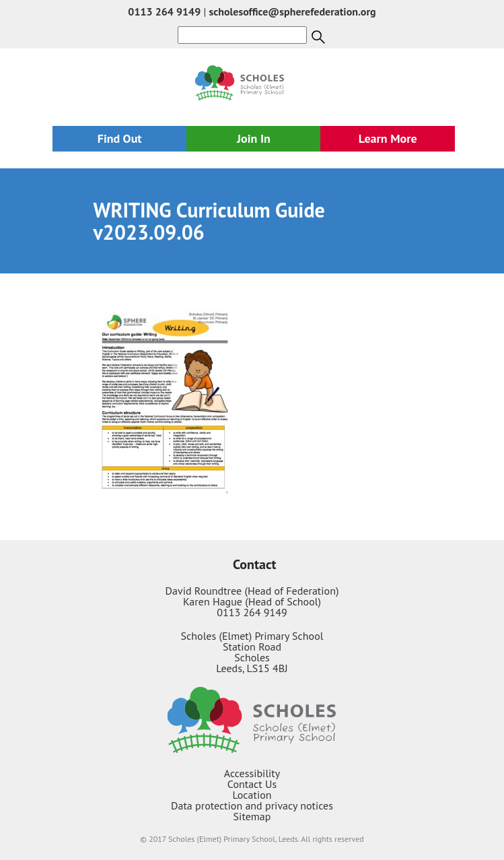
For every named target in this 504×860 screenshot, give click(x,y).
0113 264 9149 (164, 11)
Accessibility (252, 773)
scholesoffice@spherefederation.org (293, 11)
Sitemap (252, 816)
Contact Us (252, 784)
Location (252, 795)
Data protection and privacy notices (252, 805)
